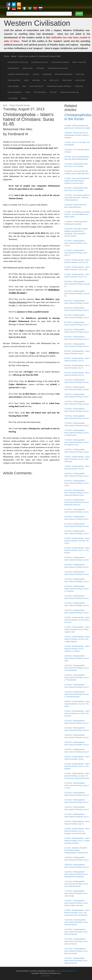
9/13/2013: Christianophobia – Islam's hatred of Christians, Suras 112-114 (76, 243)
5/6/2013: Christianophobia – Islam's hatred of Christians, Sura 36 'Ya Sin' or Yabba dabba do (77, 639)
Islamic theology (13, 86)
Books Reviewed (13, 68)
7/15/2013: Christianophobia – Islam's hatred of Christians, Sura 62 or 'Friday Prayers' (77, 433)
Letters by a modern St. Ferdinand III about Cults (39, 56)
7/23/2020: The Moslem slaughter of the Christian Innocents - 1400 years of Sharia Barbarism (77, 198)
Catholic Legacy (27, 68)
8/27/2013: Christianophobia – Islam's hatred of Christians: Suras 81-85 (77, 294)
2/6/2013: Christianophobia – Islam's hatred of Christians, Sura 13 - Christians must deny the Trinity (77, 831)
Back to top (46, 976)
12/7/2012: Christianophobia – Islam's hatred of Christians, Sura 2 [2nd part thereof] (76, 961)
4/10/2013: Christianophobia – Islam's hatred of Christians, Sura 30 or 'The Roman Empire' (77, 694)
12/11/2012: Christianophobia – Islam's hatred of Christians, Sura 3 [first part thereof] (76, 951)
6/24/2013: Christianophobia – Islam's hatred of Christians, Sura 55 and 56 (77, 483)
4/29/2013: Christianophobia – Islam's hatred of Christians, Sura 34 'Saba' (77, 658)
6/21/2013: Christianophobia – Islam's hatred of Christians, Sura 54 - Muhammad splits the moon (77, 493)
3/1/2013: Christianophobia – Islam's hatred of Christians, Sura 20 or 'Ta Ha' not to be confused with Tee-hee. (77, 776)
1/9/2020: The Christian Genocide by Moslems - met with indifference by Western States (77, 214)
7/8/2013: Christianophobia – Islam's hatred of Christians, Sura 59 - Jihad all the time (77, 459)
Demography (47, 74)
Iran (45, 80)
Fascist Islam (80, 74)
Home (7, 56)
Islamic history (80, 80)
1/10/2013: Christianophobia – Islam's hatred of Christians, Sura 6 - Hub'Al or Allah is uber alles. (77, 903)
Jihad (24, 86)
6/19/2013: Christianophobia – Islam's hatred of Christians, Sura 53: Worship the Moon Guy (77, 502)
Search (79, 14)
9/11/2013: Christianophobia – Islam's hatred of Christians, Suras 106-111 (76, 253)
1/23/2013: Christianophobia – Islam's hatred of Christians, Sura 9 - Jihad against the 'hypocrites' (77, 874)
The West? (53, 92)
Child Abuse (40, 68)
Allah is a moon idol (79, 62)
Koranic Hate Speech (36, 86)
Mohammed (79, 86)
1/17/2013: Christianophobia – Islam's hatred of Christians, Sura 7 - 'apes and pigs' (77, 893)
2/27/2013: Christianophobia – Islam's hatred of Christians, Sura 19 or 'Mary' (77, 785)
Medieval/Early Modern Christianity (59, 86)
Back (5, 105)
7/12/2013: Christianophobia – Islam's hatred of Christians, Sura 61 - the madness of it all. (77, 442)
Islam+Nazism (67, 80)
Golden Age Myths (14, 80)
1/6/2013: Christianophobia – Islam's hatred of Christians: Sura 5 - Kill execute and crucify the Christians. (77, 913)
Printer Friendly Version (20, 105)
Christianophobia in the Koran (58, 68)
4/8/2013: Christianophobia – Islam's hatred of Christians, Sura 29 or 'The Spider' (77, 704)
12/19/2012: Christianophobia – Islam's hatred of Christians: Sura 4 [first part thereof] (76, 932)
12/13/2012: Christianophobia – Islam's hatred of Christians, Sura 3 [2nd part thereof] (76, 941)
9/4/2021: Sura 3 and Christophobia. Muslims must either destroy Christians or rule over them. (77, 181)
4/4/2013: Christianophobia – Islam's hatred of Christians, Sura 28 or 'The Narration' (77, 713)
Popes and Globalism (15, 92)
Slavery (28, 92)
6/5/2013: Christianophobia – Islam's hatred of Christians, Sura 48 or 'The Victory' (77, 541)
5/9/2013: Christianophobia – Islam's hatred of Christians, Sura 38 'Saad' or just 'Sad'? (77, 620)
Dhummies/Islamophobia (64, 74)
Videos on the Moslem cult (70, 92)
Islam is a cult (54, 80)
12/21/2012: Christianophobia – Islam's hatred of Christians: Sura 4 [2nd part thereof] (76, 922)
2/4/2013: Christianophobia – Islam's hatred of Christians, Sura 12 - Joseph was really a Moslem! (77, 841)
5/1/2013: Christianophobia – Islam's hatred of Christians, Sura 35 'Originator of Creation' (77, 649)
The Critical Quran (40, 92)
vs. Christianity (13, 98)
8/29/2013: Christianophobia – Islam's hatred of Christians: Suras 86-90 (77, 284)
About (14, 56)
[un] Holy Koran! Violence (60, 62)
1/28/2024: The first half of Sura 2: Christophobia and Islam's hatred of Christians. (77, 135)
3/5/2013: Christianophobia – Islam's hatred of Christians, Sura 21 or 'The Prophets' (77, 766)
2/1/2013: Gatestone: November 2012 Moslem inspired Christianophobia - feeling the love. (76, 850)
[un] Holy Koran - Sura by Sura (18, 62)
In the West (36, 80)
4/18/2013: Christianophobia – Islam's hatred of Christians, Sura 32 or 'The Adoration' (77, 677)
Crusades (36, 74)
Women (24, 98)
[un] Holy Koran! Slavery (40, 62)
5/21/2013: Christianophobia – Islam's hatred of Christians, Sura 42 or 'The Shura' (77, 589)
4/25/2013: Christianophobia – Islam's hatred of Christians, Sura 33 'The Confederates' (77, 668)
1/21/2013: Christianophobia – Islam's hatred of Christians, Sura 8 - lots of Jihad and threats (77, 884)
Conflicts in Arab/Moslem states (19, 74)
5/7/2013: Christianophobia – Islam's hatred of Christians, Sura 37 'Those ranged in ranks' (77, 629)
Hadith (26, 80)
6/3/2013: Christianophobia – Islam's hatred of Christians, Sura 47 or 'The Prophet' (77, 550)
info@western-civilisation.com (66, 971)
